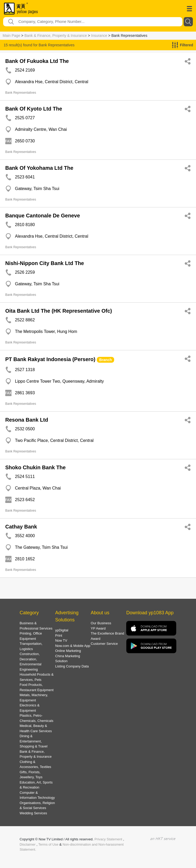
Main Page (11, 36)
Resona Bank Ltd (27, 420)
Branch (105, 360)
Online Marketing (68, 651)
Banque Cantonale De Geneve (43, 216)
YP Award (98, 628)
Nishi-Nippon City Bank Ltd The (45, 263)
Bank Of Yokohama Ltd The (39, 168)
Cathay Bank (21, 527)
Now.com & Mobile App (73, 646)
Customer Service (104, 644)
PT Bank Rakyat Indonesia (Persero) (50, 359)
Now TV (61, 640)
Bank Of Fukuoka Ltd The (37, 61)
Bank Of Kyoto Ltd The (34, 109)
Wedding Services (33, 813)
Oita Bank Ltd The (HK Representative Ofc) (59, 311)
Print (59, 635)
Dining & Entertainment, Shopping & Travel (34, 741)
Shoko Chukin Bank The (35, 467)
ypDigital (62, 630)
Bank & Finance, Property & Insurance (56, 36)
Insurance (99, 36)
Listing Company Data (72, 666)
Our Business (101, 623)
